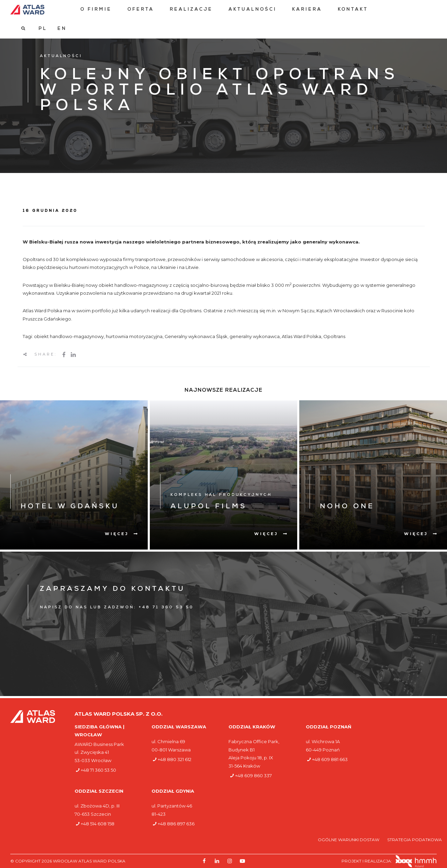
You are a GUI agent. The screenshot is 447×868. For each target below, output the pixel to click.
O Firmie (95, 10)
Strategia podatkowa (415, 840)
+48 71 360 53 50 (98, 770)
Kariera (306, 10)
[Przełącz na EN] (427, 10)
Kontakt (352, 10)
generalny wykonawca (255, 336)
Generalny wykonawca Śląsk (196, 336)
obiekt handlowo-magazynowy (69, 336)
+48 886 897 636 (176, 824)
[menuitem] (95, 10)
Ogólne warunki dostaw (349, 840)
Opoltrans (334, 336)
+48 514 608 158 (98, 824)
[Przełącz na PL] (408, 10)
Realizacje (191, 10)
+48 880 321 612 (175, 759)
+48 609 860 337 (253, 775)
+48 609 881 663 (330, 759)
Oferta (140, 10)
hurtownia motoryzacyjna (134, 336)
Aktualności (252, 10)
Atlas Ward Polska (301, 336)
